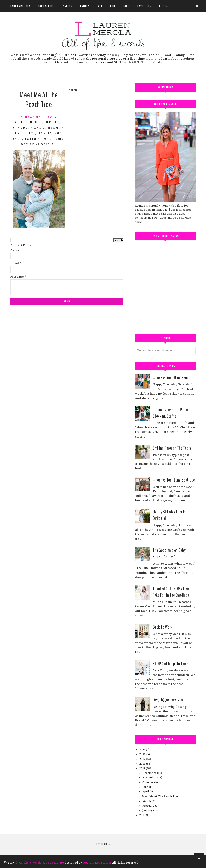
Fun (113, 6)
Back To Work (163, 627)
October (148, 782)
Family (85, 6)
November (150, 778)
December (150, 773)
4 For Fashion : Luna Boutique (174, 480)
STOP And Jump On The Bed (173, 664)
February (149, 806)
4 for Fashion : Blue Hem (170, 378)
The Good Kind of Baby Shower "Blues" (169, 553)
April (146, 792)
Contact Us (46, 6)
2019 (143, 759)
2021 (143, 750)
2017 (143, 768)
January (148, 810)
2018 (143, 764)
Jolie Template (53, 863)
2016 (143, 815)
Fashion (67, 6)
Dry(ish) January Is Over (170, 700)
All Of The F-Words (28, 863)
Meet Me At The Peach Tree (39, 100)
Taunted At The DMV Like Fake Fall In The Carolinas (171, 592)
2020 (143, 754)
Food (126, 6)
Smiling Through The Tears (172, 448)
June (146, 787)
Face (100, 6)
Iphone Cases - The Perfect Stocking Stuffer (172, 413)
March (147, 801)
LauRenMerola (20, 6)
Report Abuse (103, 844)
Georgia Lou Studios (97, 863)
